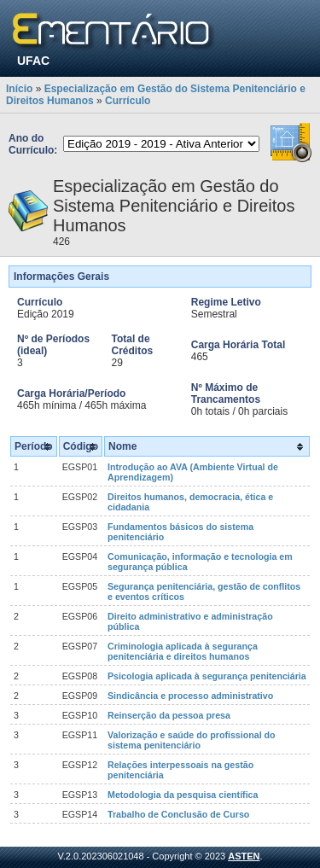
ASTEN (244, 856)
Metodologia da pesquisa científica (183, 795)
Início (19, 89)
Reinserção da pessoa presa (169, 715)
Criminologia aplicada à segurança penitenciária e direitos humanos (183, 651)
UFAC (33, 61)
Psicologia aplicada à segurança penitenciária (207, 676)
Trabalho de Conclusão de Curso (178, 814)
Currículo (128, 101)
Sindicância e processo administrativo (190, 696)
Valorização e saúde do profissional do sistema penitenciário (192, 740)
